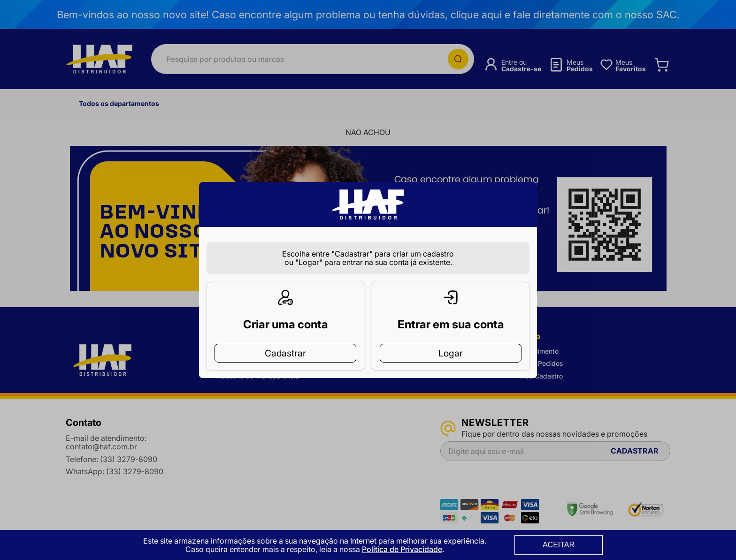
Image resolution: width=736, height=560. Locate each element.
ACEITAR (559, 545)
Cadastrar (285, 338)
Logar (451, 338)
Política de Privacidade (402, 549)
